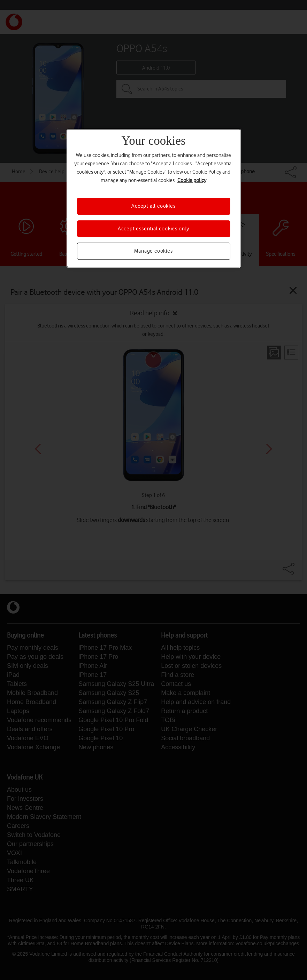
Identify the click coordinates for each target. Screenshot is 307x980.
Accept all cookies (153, 206)
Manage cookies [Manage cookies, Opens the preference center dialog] (153, 251)
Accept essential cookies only (153, 229)
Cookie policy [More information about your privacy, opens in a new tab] (192, 181)
